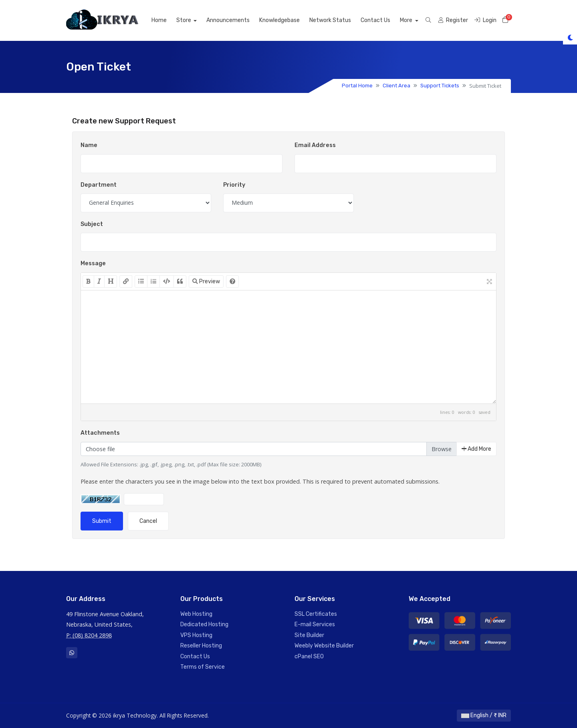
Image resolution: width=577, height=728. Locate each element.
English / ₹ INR (484, 715)
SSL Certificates (316, 614)
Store (193, 20)
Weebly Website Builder (324, 646)
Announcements (237, 20)
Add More (476, 449)
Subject (92, 224)
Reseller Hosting (201, 646)
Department (99, 185)
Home (168, 20)
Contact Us (385, 20)
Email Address (315, 145)
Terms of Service (203, 667)
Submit (102, 521)
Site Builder (309, 635)
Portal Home (357, 86)
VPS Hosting (196, 635)
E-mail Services (315, 624)
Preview (206, 281)
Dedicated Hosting (204, 624)
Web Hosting (196, 614)
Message (93, 263)
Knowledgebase (289, 20)
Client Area (396, 86)
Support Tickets (440, 86)
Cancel (148, 521)
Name (89, 145)
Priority (234, 185)
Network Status (339, 20)
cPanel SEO (309, 656)
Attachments (100, 433)
